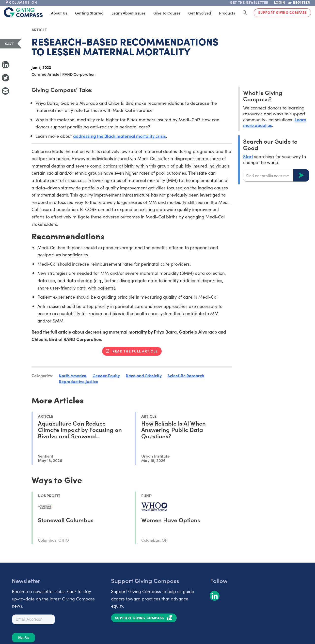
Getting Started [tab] (89, 13)
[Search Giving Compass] (245, 13)
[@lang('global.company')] (23, 12)
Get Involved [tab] (200, 13)
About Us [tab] (59, 13)
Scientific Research (186, 375)
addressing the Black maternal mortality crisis (119, 136)
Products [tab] (227, 13)
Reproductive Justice (79, 381)
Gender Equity (106, 375)
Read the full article (135, 351)
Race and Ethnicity (144, 375)
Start (248, 156)
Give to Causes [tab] (167, 13)
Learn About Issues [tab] (128, 13)
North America (73, 375)
